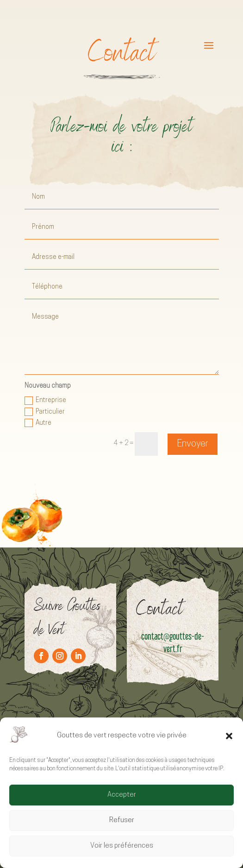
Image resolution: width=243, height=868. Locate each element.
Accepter (122, 795)
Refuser (122, 821)
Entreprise (45, 401)
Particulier (45, 412)
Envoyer (193, 444)
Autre (38, 423)
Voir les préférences (122, 846)
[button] (229, 736)
